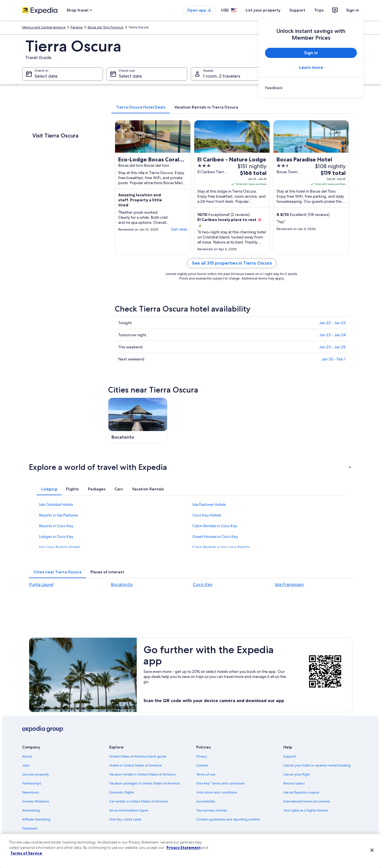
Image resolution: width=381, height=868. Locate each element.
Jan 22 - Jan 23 (332, 323)
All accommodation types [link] (129, 810)
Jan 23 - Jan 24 (332, 335)
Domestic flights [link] (122, 792)
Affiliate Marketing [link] (36, 819)
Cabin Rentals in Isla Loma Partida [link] (221, 547)
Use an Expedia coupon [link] (301, 792)
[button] (191, 467)
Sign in (353, 10)
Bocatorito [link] (122, 584)
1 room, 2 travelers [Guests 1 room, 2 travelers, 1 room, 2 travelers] (222, 76)
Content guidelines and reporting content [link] (228, 819)
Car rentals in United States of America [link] (138, 801)
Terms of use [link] (206, 774)
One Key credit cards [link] (125, 819)
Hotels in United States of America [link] (135, 765)
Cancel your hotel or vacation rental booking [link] (317, 765)
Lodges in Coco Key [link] (56, 536)
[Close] (372, 850)
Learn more (311, 67)
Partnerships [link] (32, 783)
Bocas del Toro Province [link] (106, 27)
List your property (263, 10)
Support (297, 10)
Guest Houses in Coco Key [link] (215, 536)
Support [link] (290, 756)
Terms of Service (26, 853)
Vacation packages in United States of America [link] (144, 783)
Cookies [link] (202, 765)
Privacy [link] (202, 756)
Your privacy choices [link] (212, 810)
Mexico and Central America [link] (44, 27)
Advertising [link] (31, 810)
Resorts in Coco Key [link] (56, 526)
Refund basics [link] (294, 783)
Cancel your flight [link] (297, 774)
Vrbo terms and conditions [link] (217, 792)
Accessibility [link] (206, 801)
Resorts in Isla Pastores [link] (59, 515)
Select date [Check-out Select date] (130, 76)
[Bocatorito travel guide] (138, 421)
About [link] (27, 756)
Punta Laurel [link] (41, 584)
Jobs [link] (26, 765)
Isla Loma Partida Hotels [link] (60, 547)
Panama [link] (77, 27)
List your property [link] (36, 774)
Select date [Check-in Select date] (46, 76)
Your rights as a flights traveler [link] (306, 810)
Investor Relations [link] (36, 801)
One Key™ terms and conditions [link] (221, 783)
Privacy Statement (184, 847)
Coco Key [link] (203, 584)
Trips (319, 10)
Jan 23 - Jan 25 (332, 347)
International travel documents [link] (307, 801)
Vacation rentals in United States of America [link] (142, 774)
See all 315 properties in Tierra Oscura (232, 263)
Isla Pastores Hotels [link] (209, 504)
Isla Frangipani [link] (289, 584)
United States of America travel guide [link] (138, 756)
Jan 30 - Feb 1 (334, 359)
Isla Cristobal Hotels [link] (56, 504)
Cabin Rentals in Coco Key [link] (215, 526)
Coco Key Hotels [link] (207, 515)
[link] (311, 88)
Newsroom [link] (31, 792)
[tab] (141, 107)
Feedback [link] (30, 828)
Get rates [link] (179, 229)
